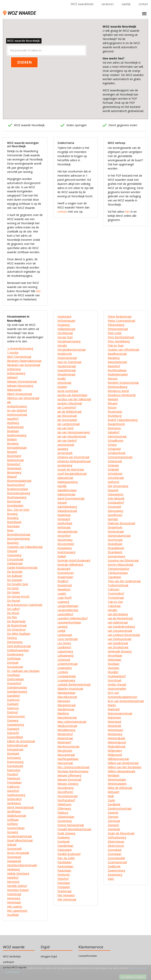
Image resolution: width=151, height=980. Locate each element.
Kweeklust (64, 589)
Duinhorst (13, 700)
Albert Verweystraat (20, 394)
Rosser (112, 407)
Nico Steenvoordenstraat (73, 767)
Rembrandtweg (117, 387)
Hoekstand (64, 316)
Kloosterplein (66, 544)
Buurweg (13, 543)
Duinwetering (16, 725)
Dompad (13, 663)
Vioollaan (114, 664)
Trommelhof (116, 593)
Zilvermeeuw (116, 842)
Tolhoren (114, 589)
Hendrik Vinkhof (17, 886)
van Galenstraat (118, 622)
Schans (112, 445)
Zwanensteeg (116, 870)
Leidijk (61, 631)
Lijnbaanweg (65, 655)
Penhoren (64, 875)
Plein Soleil (115, 333)
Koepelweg (64, 548)
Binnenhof (14, 464)
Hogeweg (64, 325)
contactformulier (88, 956)
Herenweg (14, 898)
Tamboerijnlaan (118, 573)
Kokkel (62, 556)
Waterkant (114, 717)
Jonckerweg (65, 465)
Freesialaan (14, 782)
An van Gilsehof (17, 410)
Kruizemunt (65, 585)
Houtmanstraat (67, 358)
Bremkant (13, 526)
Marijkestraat (66, 709)
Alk (9, 402)
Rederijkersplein (118, 374)
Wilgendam (115, 751)
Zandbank (114, 804)
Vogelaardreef (117, 676)
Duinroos (13, 708)
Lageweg (63, 602)
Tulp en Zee (115, 602)
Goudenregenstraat (19, 836)
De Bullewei (15, 576)
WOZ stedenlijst (12, 956)
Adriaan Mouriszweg (20, 386)
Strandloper (115, 544)
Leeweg (62, 627)
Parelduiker (64, 862)
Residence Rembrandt (122, 395)
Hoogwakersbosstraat (72, 350)
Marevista (64, 701)
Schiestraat (115, 461)
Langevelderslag (68, 610)
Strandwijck (115, 552)
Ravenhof (114, 366)
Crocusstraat (15, 559)
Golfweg (12, 824)
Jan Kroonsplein (67, 420)
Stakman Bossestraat (122, 523)
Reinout (113, 378)
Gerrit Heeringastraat (20, 807)
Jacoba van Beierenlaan (72, 395)
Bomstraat (14, 501)
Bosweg (12, 514)
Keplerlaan (64, 515)
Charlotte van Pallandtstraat (25, 547)
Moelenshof (65, 734)
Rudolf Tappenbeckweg (123, 420)
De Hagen (13, 592)
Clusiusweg (14, 555)
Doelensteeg (15, 654)
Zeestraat (114, 821)
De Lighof (13, 609)
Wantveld (114, 709)
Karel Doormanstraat (71, 498)
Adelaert (12, 377)
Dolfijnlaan (14, 658)
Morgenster (65, 751)
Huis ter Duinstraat (69, 362)
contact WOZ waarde (15, 967)
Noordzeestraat (68, 796)
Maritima (63, 713)
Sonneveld (114, 507)
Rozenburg (115, 416)
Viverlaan (113, 668)
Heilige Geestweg (18, 873)
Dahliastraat (15, 563)
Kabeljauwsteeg (68, 482)
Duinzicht (13, 733)
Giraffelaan (14, 811)
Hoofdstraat (65, 333)
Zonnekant (115, 850)
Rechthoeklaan (117, 370)
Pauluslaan (64, 870)
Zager (111, 800)
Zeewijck (113, 825)
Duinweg (13, 720)
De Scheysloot (16, 629)
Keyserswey (65, 540)
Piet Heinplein (66, 895)
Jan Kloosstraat (67, 416)
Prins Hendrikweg (119, 341)
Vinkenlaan (115, 660)
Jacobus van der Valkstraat (74, 399)
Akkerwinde (14, 390)
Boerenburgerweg (19, 493)
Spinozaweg (115, 511)
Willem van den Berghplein (125, 767)
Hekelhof (13, 878)
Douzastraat (15, 667)
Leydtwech (64, 647)
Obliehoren (64, 804)
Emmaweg (14, 758)
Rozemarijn (115, 412)
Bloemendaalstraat (19, 481)
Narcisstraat (65, 763)
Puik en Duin (116, 345)
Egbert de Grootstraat (21, 741)
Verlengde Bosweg (120, 651)
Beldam (12, 439)
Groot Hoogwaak (18, 853)
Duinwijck (13, 729)
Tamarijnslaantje (118, 569)
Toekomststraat (118, 585)
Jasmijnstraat (66, 445)
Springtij (113, 519)
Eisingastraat (15, 749)
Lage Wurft (64, 598)
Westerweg (115, 734)
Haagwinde (14, 861)
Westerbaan (115, 730)
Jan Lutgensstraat (69, 424)
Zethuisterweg (117, 837)
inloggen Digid (49, 956)
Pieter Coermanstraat (122, 321)
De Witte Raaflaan (19, 634)
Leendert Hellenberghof (72, 618)
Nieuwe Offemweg (69, 775)
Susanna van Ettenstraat (123, 560)
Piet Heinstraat (67, 899)
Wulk (111, 796)
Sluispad (113, 490)
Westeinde (114, 726)
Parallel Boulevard (69, 854)
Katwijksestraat (67, 511)
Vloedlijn (113, 672)
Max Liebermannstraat (72, 722)
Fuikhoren (13, 787)
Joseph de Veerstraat (71, 469)
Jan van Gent (65, 428)
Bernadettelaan (17, 448)
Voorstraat (115, 680)
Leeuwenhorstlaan (69, 622)
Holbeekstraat (66, 329)
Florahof (12, 774)
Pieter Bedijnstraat (120, 316)
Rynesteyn (114, 428)
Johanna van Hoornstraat (73, 457)
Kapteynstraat (66, 494)
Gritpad (12, 844)
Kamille (62, 486)
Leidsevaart (65, 635)
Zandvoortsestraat (120, 808)
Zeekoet (113, 813)
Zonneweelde (116, 858)
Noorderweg (65, 788)
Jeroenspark (65, 453)
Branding (13, 518)
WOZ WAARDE (19, 13)
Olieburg (63, 813)
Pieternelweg (116, 325)
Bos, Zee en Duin (18, 510)
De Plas (12, 617)
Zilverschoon (116, 846)
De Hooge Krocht (18, 596)
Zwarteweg (115, 875)
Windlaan (114, 775)
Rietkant (113, 399)
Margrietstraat (67, 705)
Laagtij (62, 593)
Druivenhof (14, 683)
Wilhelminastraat (118, 759)
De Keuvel (14, 601)
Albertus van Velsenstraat (23, 398)
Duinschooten (16, 716)
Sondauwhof (116, 503)
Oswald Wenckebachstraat (74, 829)
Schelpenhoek (117, 453)
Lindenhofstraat (68, 664)
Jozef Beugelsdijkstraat (72, 474)
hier (38, 291)
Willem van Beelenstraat (123, 763)
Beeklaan (13, 431)
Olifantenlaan (66, 817)
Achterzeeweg (16, 373)
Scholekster (115, 474)
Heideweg (13, 869)
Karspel (62, 503)
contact (143, 4)
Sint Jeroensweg (118, 486)
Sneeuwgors (116, 494)
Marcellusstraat (67, 697)
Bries (10, 530)
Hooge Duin (65, 337)
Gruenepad (14, 857)
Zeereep (113, 817)
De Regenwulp (16, 621)
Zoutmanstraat (117, 862)
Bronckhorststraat (19, 534)
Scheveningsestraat (120, 457)
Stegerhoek (115, 527)
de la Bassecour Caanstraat (25, 605)
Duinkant (13, 704)
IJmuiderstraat (66, 374)
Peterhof (63, 879)
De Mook (13, 613)
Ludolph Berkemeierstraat (74, 684)
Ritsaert (113, 403)
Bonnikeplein (15, 505)
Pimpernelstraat (118, 329)
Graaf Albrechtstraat (20, 840)
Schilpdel (113, 469)
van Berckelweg (118, 614)
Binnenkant (14, 468)
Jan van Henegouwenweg (74, 432)
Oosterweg (64, 821)
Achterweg (14, 369)
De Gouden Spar (18, 584)
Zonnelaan (115, 854)
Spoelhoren (115, 515)
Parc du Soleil (66, 858)
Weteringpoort (117, 742)
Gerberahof (14, 799)
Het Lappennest (17, 911)
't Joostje (13, 352)
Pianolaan (64, 883)
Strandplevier (116, 548)
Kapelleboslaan (67, 490)
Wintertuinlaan (117, 779)
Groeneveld (14, 849)
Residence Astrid (118, 391)
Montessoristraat (68, 746)
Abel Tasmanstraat (19, 357)
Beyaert (12, 452)
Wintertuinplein (117, 784)
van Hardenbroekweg (121, 627)
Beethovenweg (17, 435)
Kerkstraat (64, 527)
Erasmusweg (15, 762)
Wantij (112, 705)
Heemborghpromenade (22, 865)
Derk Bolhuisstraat (19, 646)
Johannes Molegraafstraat (74, 461)
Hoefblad (13, 915)
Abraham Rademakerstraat (24, 361)
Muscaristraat (66, 755)
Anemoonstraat (17, 415)
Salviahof (114, 432)
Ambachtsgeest (17, 406)
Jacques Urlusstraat (70, 403)
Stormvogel (115, 540)
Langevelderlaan (68, 606)
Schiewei (113, 465)
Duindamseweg (17, 691)
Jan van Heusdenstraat (72, 436)
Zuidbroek (114, 866)
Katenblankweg (67, 507)
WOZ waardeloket (82, 4)
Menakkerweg (66, 730)
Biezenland (14, 456)
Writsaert (114, 792)
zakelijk (126, 4)
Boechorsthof (16, 485)
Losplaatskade (67, 676)
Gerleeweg (14, 803)
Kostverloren (66, 573)
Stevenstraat (116, 531)
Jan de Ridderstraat (70, 412)
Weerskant (115, 722)
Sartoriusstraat (117, 436)
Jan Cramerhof (67, 407)
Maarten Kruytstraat (70, 689)
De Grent (13, 588)
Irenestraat (64, 383)
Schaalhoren (116, 440)
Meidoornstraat (67, 726)
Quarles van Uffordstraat (123, 350)
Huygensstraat (67, 366)
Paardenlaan (65, 846)
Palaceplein (65, 850)
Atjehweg (13, 423)
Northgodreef (66, 800)
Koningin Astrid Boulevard (74, 560)
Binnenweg (14, 472)
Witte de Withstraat (120, 788)
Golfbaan (13, 820)
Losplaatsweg (66, 680)
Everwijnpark (15, 766)
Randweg (114, 358)
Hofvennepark (66, 321)
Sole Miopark (116, 498)
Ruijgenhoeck (116, 424)
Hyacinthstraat (67, 370)
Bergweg (13, 443)
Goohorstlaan (16, 828)
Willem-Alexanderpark (122, 771)
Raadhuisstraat (117, 354)
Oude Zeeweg (66, 833)
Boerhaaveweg (17, 497)
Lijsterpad (64, 660)
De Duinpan (15, 580)
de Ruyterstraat (17, 625)
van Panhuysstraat (120, 639)
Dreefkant (13, 675)
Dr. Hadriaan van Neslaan (23, 671)
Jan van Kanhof (67, 440)
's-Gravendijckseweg (20, 348)
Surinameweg (116, 556)
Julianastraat (65, 478)
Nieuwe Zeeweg (68, 784)
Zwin (111, 879)
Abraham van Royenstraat (24, 365)
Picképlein (64, 887)
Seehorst (113, 482)
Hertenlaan (14, 902)
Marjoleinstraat (67, 717)
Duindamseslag (17, 687)
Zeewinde (114, 829)
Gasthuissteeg (16, 795)
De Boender (15, 572)
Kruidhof (63, 581)
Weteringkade (116, 738)
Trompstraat (116, 598)
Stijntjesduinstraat (119, 536)
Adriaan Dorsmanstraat (22, 381)
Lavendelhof (65, 614)
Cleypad (12, 551)
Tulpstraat (114, 606)
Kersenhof (64, 536)
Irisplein (62, 387)
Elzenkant (13, 754)
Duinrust (12, 712)
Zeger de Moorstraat (121, 833)
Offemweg (64, 808)
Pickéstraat (64, 891)
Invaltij (62, 378)
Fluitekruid (14, 778)
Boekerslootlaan (18, 489)
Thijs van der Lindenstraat (124, 581)
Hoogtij (62, 345)
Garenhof (13, 791)
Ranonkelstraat (117, 362)
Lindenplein (65, 668)
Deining (12, 638)
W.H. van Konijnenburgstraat (126, 701)
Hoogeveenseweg (69, 341)
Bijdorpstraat (15, 460)
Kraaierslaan (65, 577)
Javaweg (63, 449)
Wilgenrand (115, 755)
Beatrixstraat (15, 427)
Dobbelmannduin (18, 650)
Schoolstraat (116, 478)
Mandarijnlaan (66, 693)
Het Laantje (15, 906)
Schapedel (114, 449)
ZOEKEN (24, 62)
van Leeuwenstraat (120, 631)
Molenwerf (64, 742)
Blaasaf (12, 477)
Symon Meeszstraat (121, 565)
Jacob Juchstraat (68, 391)
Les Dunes (64, 643)
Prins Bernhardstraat (121, 337)
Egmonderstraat (17, 745)
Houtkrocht (65, 354)
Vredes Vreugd (117, 684)
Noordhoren (65, 792)
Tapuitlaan (114, 577)
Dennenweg (15, 642)
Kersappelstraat (67, 531)
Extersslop (14, 770)
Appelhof (13, 419)
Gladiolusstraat (17, 816)
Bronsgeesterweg (18, 539)
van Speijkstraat (118, 643)
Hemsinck (13, 882)
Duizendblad (15, 737)
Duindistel (13, 696)
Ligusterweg (65, 651)
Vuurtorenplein (117, 689)
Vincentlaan (115, 655)
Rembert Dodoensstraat (123, 383)
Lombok (63, 672)
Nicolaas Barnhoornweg (73, 771)
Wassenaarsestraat (120, 713)
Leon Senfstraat (68, 639)
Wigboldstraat (117, 746)
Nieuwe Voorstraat (69, 779)
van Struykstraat (118, 647)
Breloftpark (14, 522)
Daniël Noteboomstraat (22, 567)
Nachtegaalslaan (68, 759)
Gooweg (12, 832)
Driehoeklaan (16, 679)
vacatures (108, 4)
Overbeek (64, 842)
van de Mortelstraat (120, 618)
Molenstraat (65, 738)
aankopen (9, 962)
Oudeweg (64, 837)
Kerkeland (64, 519)
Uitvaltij (112, 610)
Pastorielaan (65, 866)
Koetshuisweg (66, 552)
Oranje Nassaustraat (71, 825)
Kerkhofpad (65, 523)
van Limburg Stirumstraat (124, 635)
